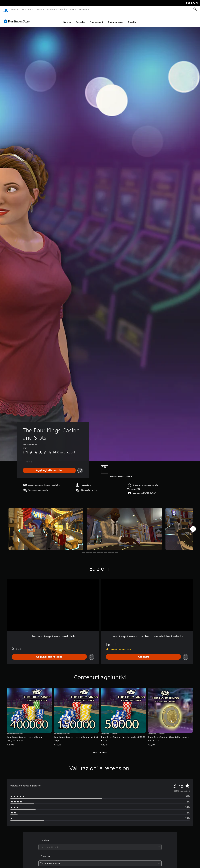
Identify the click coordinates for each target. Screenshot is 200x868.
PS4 (30, 9)
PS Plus (39, 9)
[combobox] (100, 844)
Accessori (51, 9)
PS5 (22, 9)
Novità (62, 9)
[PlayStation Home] (6, 9)
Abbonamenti (116, 19)
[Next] (193, 526)
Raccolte (80, 19)
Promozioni (96, 19)
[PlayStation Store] (17, 18)
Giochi (13, 9)
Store (72, 9)
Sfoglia (132, 19)
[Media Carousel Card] (46, 526)
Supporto (83, 9)
